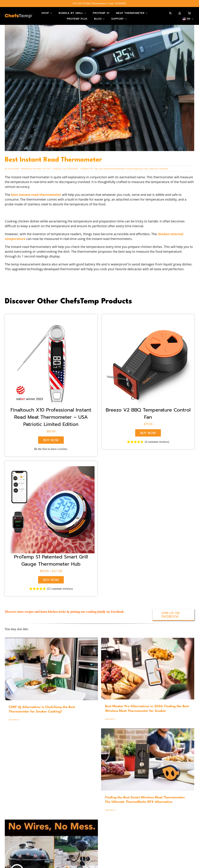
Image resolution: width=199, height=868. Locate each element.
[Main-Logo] (19, 15)
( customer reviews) (157, 442)
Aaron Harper (13, 169)
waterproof (164, 169)
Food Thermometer (71, 169)
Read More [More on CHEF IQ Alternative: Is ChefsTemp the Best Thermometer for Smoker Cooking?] (13, 720)
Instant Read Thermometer (115, 169)
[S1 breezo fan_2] (148, 321)
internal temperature (135, 169)
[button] (170, 13)
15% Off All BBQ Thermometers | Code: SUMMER (99, 3)
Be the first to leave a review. (51, 449)
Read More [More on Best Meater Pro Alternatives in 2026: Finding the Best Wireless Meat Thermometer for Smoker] (110, 719)
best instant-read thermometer (36, 195)
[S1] (51, 468)
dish (101, 169)
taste (146, 169)
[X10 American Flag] (51, 321)
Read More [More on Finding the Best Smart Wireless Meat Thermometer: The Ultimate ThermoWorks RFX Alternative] (110, 810)
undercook (154, 169)
